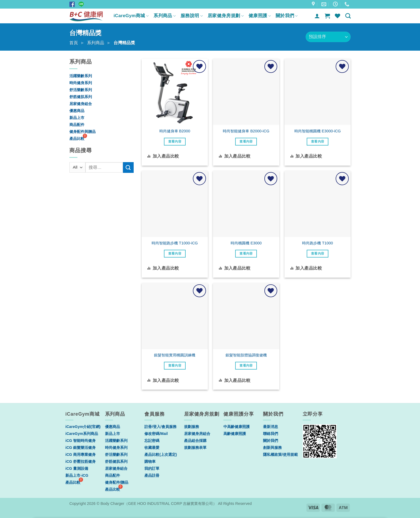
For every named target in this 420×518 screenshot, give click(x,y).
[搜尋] (348, 16)
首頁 (74, 43)
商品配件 (77, 125)
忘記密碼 (152, 441)
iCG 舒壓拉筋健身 (80, 461)
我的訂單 (152, 468)
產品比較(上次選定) (161, 454)
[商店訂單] (328, 37)
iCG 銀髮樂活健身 (80, 448)
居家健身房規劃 (226, 16)
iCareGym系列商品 (82, 434)
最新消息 (271, 427)
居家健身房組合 (197, 434)
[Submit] (128, 167)
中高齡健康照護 (237, 427)
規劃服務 (192, 427)
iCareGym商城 (131, 16)
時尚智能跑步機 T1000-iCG (175, 243)
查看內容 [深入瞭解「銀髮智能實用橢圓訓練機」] (175, 366)
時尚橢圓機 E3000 (246, 243)
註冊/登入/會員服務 (160, 427)
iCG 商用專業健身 (80, 454)
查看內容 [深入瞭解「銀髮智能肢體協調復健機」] (246, 366)
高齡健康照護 (235, 434)
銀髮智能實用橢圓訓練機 (175, 355)
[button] (327, 16)
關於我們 (287, 16)
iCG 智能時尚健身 (80, 441)
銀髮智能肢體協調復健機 (246, 355)
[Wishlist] (337, 16)
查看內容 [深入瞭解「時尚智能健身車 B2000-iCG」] (246, 141)
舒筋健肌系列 (81, 97)
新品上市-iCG (77, 475)
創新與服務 (272, 448)
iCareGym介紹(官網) (83, 427)
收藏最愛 (152, 448)
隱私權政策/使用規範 (280, 454)
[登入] (317, 16)
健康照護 (260, 16)
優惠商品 (77, 111)
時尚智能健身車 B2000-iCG (246, 131)
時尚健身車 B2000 (175, 131)
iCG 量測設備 (77, 468)
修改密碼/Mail (156, 434)
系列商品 (165, 16)
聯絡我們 (271, 434)
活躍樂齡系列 (81, 76)
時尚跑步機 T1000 (318, 243)
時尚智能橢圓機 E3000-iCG (318, 131)
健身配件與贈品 (82, 132)
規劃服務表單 (195, 448)
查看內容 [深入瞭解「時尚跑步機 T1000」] (318, 254)
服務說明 (192, 16)
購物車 (150, 461)
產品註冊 (152, 475)
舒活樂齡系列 (81, 90)
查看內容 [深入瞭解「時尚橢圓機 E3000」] (246, 254)
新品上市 (77, 118)
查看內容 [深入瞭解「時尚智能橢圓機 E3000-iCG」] (318, 141)
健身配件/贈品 (117, 482)
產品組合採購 (195, 441)
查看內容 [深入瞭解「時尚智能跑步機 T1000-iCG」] (175, 254)
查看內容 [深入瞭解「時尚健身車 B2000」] (175, 141)
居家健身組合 (81, 104)
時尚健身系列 (81, 83)
